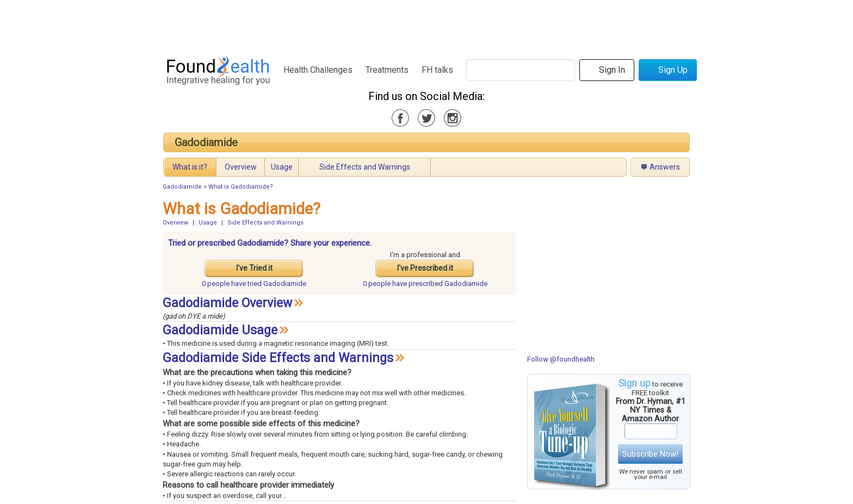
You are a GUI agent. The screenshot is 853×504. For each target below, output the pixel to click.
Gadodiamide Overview (227, 303)
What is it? (190, 167)
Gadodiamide (206, 142)
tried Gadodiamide (254, 284)
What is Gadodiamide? (241, 187)
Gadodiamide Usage (220, 330)
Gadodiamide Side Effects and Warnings (278, 358)
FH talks (437, 70)
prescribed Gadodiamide (425, 284)
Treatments (387, 70)
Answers (665, 167)
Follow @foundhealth (561, 359)
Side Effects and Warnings (365, 167)
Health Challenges (318, 70)
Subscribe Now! (650, 454)
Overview (241, 167)
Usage (282, 167)
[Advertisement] (426, 24)
